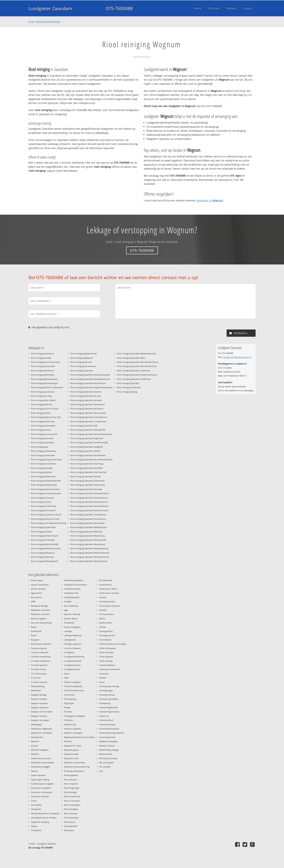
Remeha (68, 741)
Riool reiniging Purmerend (43, 510)
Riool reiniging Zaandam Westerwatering (89, 548)
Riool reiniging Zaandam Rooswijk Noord (89, 493)
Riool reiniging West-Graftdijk (45, 544)
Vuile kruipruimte (107, 737)
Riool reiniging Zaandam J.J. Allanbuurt (88, 421)
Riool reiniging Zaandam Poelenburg (87, 485)
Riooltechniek (106, 580)
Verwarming (105, 703)
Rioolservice (70, 822)
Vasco (102, 682)
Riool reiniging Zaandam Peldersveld (87, 481)
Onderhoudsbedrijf (73, 686)
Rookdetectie (105, 585)
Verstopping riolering (109, 686)
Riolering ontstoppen (74, 771)
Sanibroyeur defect (108, 589)
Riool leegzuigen (72, 788)
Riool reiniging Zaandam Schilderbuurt (88, 515)
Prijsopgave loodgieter (75, 716)
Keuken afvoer (71, 618)
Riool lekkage (70, 792)
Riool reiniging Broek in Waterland (47, 387)
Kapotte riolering (72, 614)
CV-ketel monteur (39, 682)
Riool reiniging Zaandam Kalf (84, 426)
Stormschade (105, 640)
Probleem (69, 720)
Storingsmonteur (107, 635)
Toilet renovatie (106, 652)
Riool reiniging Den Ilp (41, 404)
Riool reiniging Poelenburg (43, 506)
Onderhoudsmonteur (74, 690)
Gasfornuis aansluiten (41, 758)
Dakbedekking (38, 686)
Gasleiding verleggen (41, 767)
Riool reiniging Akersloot (42, 353)
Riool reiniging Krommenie (43, 464)
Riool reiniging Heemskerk (43, 426)
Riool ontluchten (72, 801)
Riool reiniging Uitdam (41, 532)
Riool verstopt (71, 813)
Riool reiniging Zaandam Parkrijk (85, 476)
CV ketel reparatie (39, 665)
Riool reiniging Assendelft (43, 366)
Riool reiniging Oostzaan (42, 498)
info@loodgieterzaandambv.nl (237, 357)
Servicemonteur (107, 614)
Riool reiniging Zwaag (127, 392)
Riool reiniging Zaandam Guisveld (86, 400)
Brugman (35, 640)
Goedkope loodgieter (41, 788)
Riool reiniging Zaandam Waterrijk (86, 532)
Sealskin (103, 610)
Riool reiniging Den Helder (43, 400)
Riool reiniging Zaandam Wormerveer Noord (138, 362)
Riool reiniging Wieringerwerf (45, 561)
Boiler (34, 627)
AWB (33, 601)
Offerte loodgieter (72, 682)
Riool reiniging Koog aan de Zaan (46, 459)
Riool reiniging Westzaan (42, 557)
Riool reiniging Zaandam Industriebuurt (89, 417)
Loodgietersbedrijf (73, 661)
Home (32, 21)
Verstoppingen (106, 690)
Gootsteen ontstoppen (42, 792)
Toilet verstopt (106, 661)
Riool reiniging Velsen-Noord (44, 536)
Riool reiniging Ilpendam (42, 442)
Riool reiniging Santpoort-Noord (46, 515)
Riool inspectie (71, 784)
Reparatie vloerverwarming (77, 767)
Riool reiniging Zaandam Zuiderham (134, 371)
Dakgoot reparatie (39, 703)
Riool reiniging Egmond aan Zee (46, 417)
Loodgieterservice (72, 665)
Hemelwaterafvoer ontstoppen (45, 813)
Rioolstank (69, 830)
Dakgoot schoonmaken (42, 712)
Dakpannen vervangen (42, 733)
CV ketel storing (38, 669)
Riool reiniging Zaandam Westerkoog (87, 536)
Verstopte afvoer (107, 695)
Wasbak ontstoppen (109, 741)
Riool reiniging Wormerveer (83, 366)
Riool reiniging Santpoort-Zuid (45, 519)
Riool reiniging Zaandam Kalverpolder (88, 430)
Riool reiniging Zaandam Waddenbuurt (88, 527)
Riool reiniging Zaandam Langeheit (87, 447)
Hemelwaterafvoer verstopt (44, 818)
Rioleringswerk (71, 775)
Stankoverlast (106, 623)
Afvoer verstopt (38, 589)
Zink (101, 771)
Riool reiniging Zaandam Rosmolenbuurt (89, 502)
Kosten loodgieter (72, 627)
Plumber (68, 712)
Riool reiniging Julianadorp (43, 451)
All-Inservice (37, 597)
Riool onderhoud (72, 796)
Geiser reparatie (38, 775)
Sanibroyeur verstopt (109, 593)
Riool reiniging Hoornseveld (44, 434)
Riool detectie (71, 780)
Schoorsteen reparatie (109, 606)
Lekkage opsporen (73, 644)
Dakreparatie (37, 737)
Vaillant (103, 678)
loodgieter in (209, 200)
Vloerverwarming (107, 724)
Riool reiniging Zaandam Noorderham (88, 455)
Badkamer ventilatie (40, 614)
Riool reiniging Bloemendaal (44, 379)
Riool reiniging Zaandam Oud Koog (87, 464)
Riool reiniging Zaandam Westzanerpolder (137, 353)
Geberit (34, 771)
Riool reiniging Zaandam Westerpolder (88, 540)
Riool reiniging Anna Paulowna (45, 362)
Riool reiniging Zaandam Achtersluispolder (90, 375)
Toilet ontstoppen (108, 648)
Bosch (34, 635)
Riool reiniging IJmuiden (42, 438)
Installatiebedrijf (72, 597)
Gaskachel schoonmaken (43, 762)
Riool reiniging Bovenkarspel (44, 383)
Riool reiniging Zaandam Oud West (87, 468)
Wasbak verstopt (107, 746)
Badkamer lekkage (39, 606)
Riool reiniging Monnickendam (45, 489)
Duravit (34, 746)
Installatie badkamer (74, 580)
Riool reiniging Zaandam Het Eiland (87, 409)
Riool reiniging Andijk (41, 358)
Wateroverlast (106, 754)
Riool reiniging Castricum (43, 392)
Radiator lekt (70, 724)
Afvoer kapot (37, 580)
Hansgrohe (36, 809)
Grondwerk (36, 805)
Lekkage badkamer (73, 635)
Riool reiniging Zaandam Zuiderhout (134, 379)
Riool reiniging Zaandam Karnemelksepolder (91, 434)
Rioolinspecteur (71, 818)
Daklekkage (36, 724)
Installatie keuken (72, 589)
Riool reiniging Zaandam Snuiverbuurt (88, 519)
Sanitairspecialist (107, 601)
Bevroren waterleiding (41, 623)
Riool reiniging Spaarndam (43, 527)
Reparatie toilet (71, 758)
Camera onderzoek (40, 652)
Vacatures (104, 674)
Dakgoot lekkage (39, 695)
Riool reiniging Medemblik (43, 476)
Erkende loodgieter (40, 750)
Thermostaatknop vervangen (113, 644)
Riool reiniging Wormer (81, 362)
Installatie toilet (71, 593)
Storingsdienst (106, 631)
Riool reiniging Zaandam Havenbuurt (88, 404)
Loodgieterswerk (72, 669)
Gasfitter (35, 754)
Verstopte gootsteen (109, 699)
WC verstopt (105, 767)
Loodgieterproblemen (74, 657)
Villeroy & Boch (106, 720)
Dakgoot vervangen (40, 720)
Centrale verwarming (41, 657)
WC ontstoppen (107, 762)
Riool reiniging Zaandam (82, 371)
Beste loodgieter (39, 618)
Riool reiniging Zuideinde (129, 387)
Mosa (67, 674)
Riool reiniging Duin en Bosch (45, 409)
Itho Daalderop (71, 606)
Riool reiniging (71, 809)
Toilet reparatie (106, 657)
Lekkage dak (70, 640)
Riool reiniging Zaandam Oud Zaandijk (88, 472)
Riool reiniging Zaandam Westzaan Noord (90, 557)
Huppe (34, 826)
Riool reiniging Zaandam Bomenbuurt (88, 383)
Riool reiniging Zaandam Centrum (86, 392)
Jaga (66, 610)
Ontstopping (70, 699)
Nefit (66, 678)
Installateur (36, 830)
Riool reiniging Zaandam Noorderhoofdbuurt (91, 459)
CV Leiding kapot (39, 674)
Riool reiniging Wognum (48, 21)
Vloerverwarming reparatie (112, 733)
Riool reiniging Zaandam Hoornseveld (88, 413)
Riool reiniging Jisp (40, 447)
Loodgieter (69, 652)
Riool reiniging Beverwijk (43, 375)
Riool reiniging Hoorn (41, 430)
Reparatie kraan (71, 754)
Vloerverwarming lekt (109, 729)
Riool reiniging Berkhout (42, 371)
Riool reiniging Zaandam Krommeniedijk (89, 442)
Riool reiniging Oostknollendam (46, 493)
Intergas (68, 601)
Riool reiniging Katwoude (43, 455)
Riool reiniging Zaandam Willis (131, 358)
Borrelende (36, 631)
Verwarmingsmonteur (109, 712)
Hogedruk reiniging (40, 822)
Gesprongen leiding (40, 780)
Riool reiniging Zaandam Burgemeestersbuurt (91, 387)
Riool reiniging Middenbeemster (46, 481)
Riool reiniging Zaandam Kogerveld (87, 438)
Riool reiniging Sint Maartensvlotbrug (48, 523)
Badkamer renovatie (40, 610)
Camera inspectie (39, 648)
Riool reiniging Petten (41, 502)
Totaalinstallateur (107, 665)
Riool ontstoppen (72, 805)
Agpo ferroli (36, 593)
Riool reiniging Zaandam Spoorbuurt (87, 523)
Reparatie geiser (72, 750)
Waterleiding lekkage (109, 750)
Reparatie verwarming (74, 762)
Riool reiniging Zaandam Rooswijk (86, 489)
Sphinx (103, 618)
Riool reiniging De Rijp (41, 396)
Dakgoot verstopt (39, 716)
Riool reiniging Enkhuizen (43, 421)
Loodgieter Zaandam (50, 8)
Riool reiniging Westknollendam (46, 548)
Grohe (34, 801)
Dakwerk (35, 741)
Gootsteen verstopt (40, 796)
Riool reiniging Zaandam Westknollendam (90, 553)
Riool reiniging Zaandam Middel (85, 451)
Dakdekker (36, 690)
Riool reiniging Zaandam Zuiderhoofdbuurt (137, 375)
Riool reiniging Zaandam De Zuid (86, 396)
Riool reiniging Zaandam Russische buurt (89, 510)
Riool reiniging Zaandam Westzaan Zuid (89, 561)
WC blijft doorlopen (108, 758)
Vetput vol (104, 716)
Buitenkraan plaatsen (41, 644)
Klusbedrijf (69, 623)
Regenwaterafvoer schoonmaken (80, 737)
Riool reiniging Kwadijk (42, 468)
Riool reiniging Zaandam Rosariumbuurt (89, 498)
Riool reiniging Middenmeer (44, 485)
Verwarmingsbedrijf (108, 707)
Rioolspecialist (71, 826)
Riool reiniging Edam (41, 413)
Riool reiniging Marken (42, 472)
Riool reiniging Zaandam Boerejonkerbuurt (90, 379)
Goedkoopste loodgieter (42, 784)
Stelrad (103, 627)
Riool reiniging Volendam (43, 540)
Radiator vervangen (73, 733)
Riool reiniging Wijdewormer (84, 353)
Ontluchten (69, 695)
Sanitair (103, 597)
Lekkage (68, 631)
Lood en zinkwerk (72, 648)
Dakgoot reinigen (39, 699)
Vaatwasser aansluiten (110, 669)
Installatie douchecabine (76, 585)
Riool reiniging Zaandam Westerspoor (88, 544)
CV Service (36, 678)
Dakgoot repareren (40, 707)
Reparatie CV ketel (73, 746)
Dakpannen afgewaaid (41, 729)
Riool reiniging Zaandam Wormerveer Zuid (137, 366)
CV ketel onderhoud (40, 661)
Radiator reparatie (73, 729)
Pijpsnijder (69, 703)
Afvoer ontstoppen (40, 585)
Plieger (67, 707)
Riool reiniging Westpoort (43, 553)
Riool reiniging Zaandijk (128, 383)
